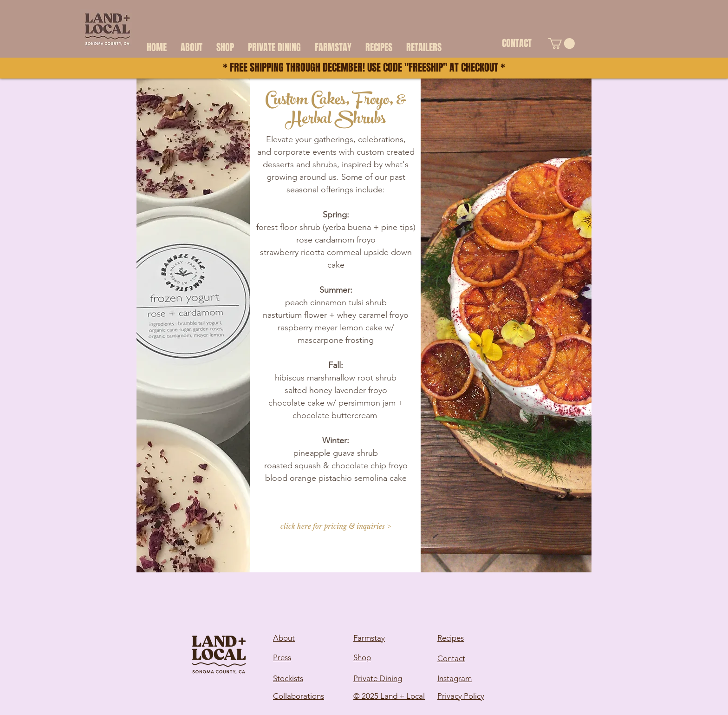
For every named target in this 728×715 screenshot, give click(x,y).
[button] (562, 43)
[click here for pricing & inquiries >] (336, 526)
